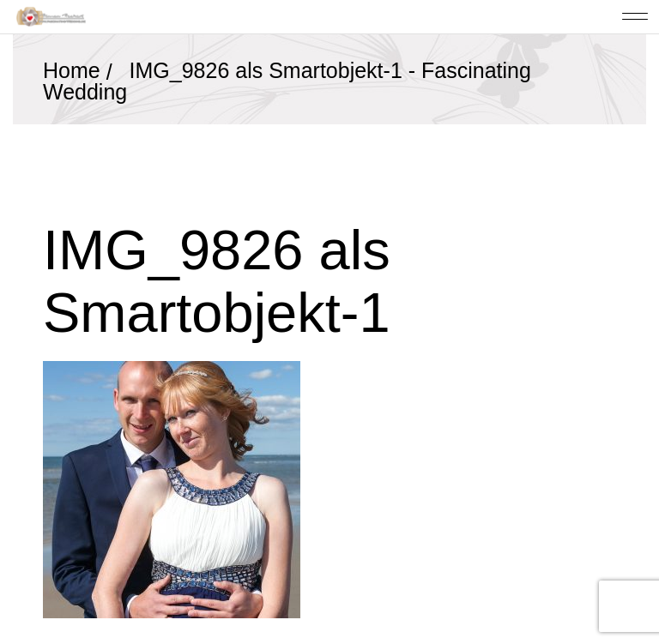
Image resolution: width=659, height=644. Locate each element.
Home (72, 70)
